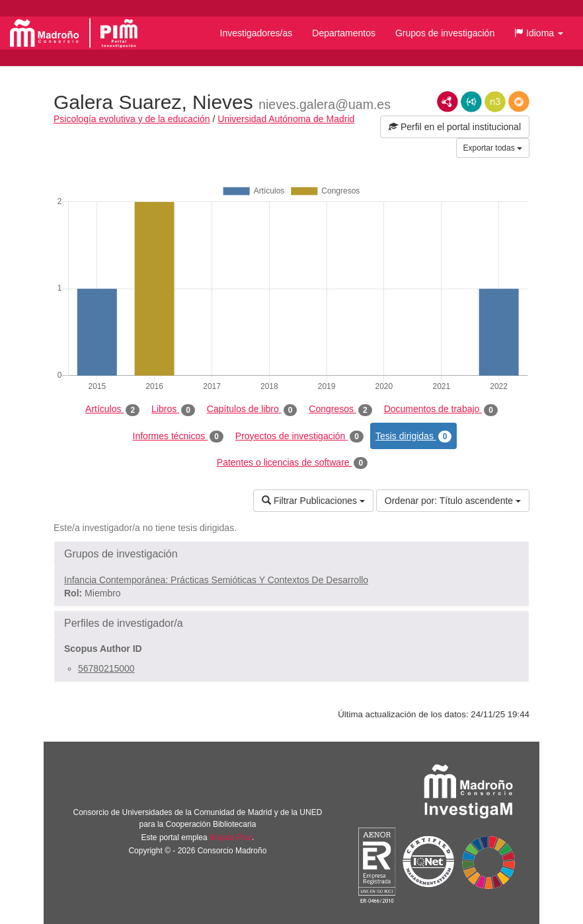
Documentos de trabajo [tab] (441, 409)
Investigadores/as (256, 33)
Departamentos (344, 33)
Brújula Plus (231, 837)
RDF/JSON (519, 102)
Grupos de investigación (445, 33)
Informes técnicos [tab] (178, 437)
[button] (539, 33)
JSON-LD (471, 102)
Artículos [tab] (112, 409)
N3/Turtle (495, 102)
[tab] (291, 554)
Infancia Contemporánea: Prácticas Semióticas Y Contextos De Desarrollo (216, 580)
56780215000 (106, 668)
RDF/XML (447, 102)
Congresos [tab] (340, 409)
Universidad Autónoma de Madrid (286, 119)
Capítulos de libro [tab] (252, 409)
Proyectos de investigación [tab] (299, 437)
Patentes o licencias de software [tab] (292, 463)
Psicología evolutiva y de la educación (132, 119)
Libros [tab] (173, 409)
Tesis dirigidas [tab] (414, 437)
